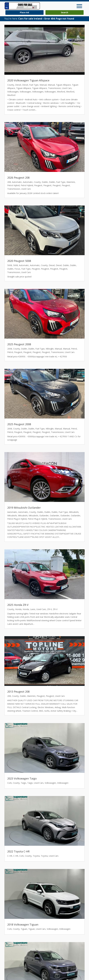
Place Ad (24, 12)
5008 (10, 265)
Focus (17, 269)
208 (9, 182)
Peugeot (38, 185)
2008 (10, 349)
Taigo (23, 783)
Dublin (45, 182)
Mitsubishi (74, 512)
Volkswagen (13, 92)
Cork (9, 783)
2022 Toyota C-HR (18, 851)
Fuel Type (34, 85)
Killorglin (50, 349)
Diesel (18, 85)
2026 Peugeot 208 (18, 178)
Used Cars (67, 88)
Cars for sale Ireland (30, 19)
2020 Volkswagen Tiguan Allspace (28, 80)
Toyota (36, 856)
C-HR (10, 856)
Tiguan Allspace (63, 85)
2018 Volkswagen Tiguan (23, 924)
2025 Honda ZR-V (18, 605)
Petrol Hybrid (13, 185)
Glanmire (71, 182)
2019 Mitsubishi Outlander (24, 508)
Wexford (61, 92)
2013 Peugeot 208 (18, 692)
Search (65, 12)
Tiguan (24, 929)
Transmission (54, 88)
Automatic (17, 182)
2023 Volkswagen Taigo (22, 778)
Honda (18, 609)
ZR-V (49, 609)
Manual (43, 85)
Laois (33, 609)
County (11, 85)
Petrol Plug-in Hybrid (17, 519)
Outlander (44, 516)
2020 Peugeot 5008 (19, 261)
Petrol (74, 349)
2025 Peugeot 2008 (19, 344)
